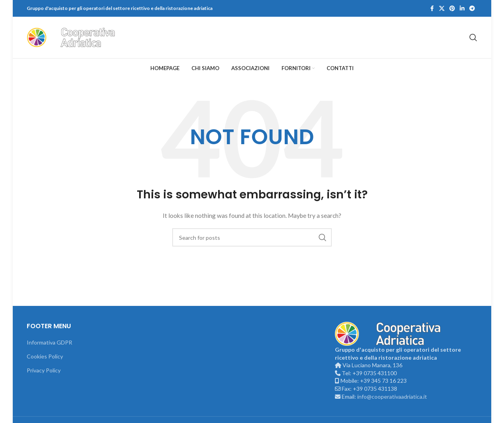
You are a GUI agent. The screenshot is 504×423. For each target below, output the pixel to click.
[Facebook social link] (432, 9)
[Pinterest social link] (452, 9)
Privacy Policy (44, 370)
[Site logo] (77, 37)
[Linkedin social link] (462, 9)
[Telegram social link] (472, 9)
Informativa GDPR (49, 342)
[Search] (473, 37)
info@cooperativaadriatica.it (392, 397)
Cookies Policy (45, 356)
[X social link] (442, 9)
